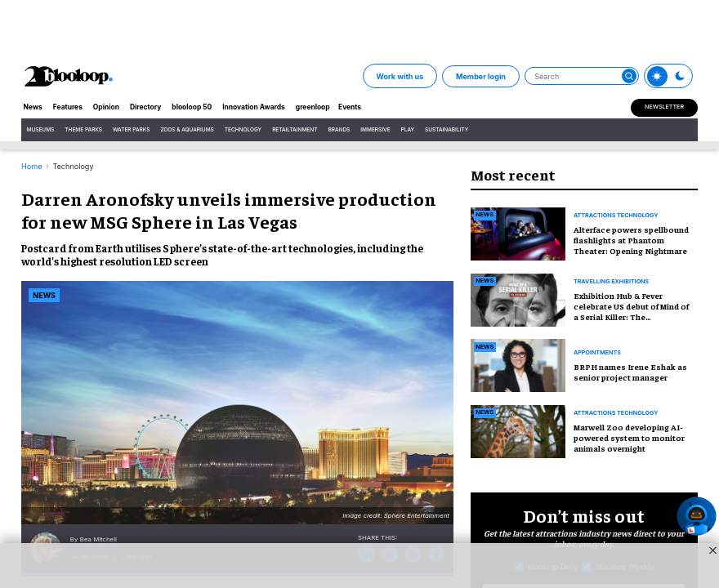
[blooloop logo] (69, 76)
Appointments (597, 353)
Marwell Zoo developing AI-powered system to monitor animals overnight (629, 437)
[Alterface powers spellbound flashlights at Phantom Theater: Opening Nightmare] (518, 232)
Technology (243, 130)
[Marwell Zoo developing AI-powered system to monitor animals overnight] (518, 430)
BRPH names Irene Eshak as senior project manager (630, 372)
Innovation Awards (254, 107)
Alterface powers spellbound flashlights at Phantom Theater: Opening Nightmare (631, 240)
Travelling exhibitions (611, 282)
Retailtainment (295, 130)
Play (408, 130)
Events (350, 107)
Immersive (375, 130)
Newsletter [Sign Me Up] (664, 107)
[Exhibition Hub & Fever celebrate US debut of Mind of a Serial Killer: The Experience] (518, 298)
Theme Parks (83, 130)
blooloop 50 (192, 107)
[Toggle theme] (657, 76)
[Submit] (629, 76)
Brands (339, 130)
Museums (41, 130)
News (33, 107)
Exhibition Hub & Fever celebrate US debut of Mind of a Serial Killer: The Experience (631, 311)
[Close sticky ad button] (713, 550)
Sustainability (447, 130)
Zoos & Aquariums (187, 130)
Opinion (106, 107)
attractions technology (616, 413)
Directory (145, 107)
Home (31, 166)
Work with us (400, 76)
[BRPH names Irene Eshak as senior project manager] (518, 364)
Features (68, 107)
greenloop (313, 107)
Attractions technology (616, 216)
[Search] (582, 76)
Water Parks (131, 130)
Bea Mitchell (98, 539)
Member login (481, 76)
